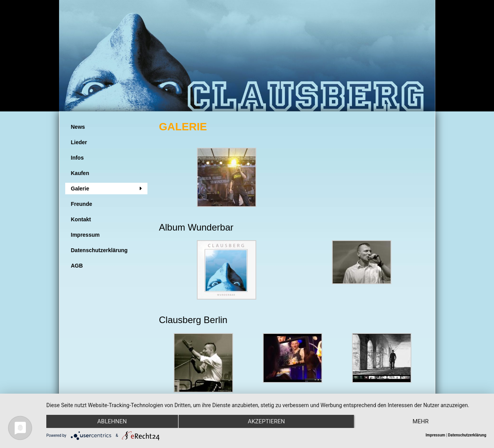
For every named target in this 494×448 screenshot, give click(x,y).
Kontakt (81, 219)
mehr (421, 421)
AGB (77, 266)
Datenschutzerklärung (99, 250)
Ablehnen (112, 421)
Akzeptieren (266, 421)
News (78, 127)
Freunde (82, 204)
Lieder (79, 142)
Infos (77, 158)
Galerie (80, 189)
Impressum (85, 235)
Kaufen (80, 173)
